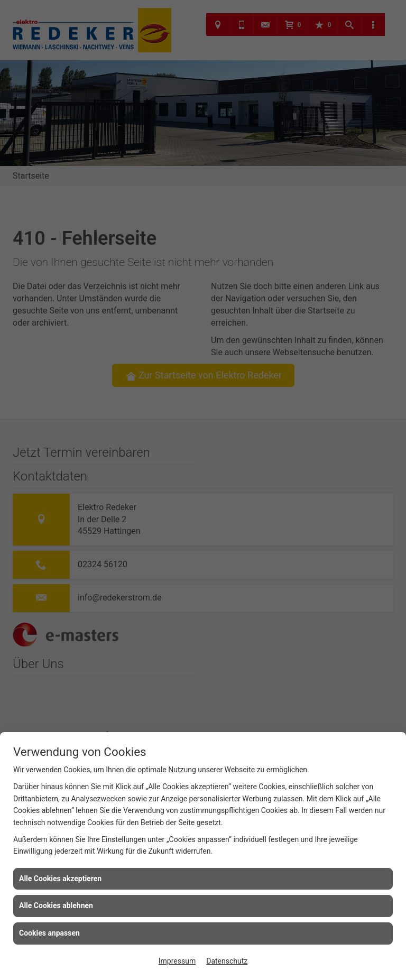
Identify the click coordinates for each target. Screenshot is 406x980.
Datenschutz (227, 961)
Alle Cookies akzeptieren (60, 879)
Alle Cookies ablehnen (56, 905)
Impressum (177, 961)
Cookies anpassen (49, 933)
